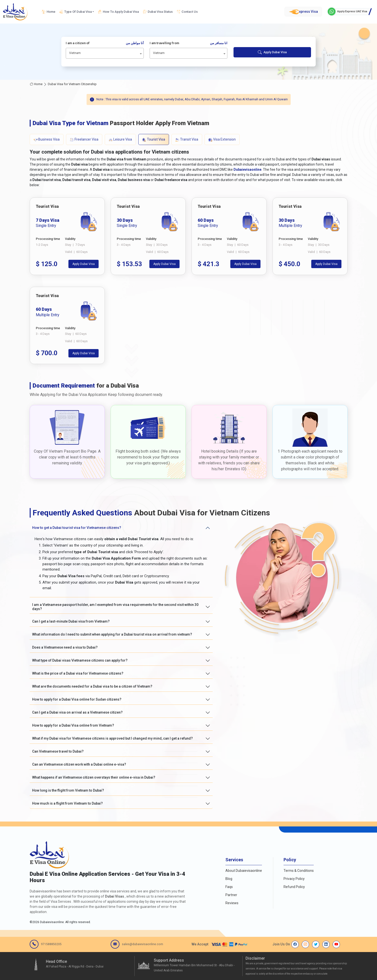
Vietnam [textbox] (75, 53)
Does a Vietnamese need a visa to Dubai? (65, 647)
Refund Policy (294, 887)
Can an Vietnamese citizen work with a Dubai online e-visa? (79, 764)
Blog (229, 879)
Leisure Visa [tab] (120, 139)
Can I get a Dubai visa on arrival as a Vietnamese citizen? (77, 712)
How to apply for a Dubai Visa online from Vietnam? (73, 725)
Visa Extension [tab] (222, 139)
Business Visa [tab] (47, 139)
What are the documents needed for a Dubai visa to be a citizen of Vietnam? (92, 686)
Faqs (229, 887)
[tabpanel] (189, 281)
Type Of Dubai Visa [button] (76, 12)
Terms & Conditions (299, 871)
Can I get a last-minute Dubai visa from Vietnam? (71, 621)
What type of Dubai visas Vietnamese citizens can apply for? (80, 660)
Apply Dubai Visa (272, 52)
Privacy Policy (294, 879)
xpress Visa (303, 12)
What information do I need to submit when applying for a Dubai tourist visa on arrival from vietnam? (112, 634)
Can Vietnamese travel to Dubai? (58, 751)
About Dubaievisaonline (244, 871)
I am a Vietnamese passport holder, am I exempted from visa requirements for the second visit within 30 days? (115, 607)
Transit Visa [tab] (187, 139)
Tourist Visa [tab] (154, 139)
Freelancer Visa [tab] (84, 139)
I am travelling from (189, 43)
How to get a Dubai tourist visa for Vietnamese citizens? (77, 528)
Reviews (232, 903)
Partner (231, 895)
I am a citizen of (105, 43)
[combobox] (105, 53)
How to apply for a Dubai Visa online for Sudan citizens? (77, 699)
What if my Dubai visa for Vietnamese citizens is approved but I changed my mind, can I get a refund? (112, 738)
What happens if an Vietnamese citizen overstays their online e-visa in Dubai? (94, 777)
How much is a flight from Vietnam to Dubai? (67, 803)
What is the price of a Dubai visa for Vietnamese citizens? (78, 673)
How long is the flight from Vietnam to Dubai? (68, 790)
